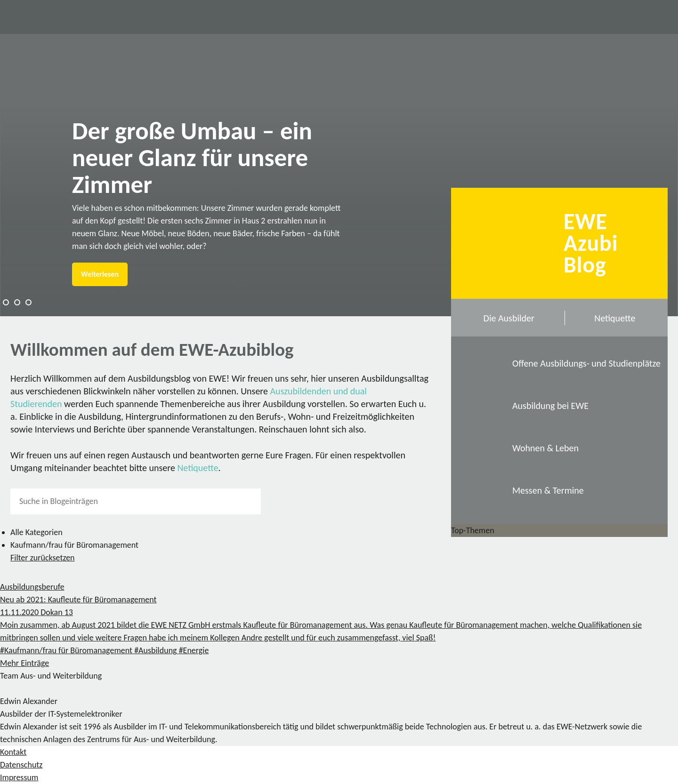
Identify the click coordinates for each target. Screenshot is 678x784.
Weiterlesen (100, 274)
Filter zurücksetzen (43, 558)
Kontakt (13, 752)
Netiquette (198, 468)
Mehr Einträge (24, 663)
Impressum (19, 777)
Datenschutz (21, 765)
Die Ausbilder (509, 318)
